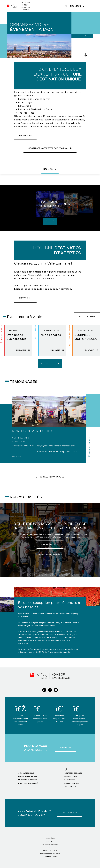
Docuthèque (50, 841)
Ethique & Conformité (28, 783)
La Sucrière (70, 780)
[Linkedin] (44, 691)
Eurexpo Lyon (71, 777)
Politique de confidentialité (50, 853)
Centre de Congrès (73, 773)
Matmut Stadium (72, 783)
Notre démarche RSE (28, 777)
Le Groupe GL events (27, 780)
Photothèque (50, 838)
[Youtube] (56, 691)
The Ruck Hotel (71, 787)
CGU (50, 847)
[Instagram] (50, 691)
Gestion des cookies (50, 850)
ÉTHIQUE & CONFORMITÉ (50, 856)
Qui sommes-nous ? (27, 773)
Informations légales (50, 844)
